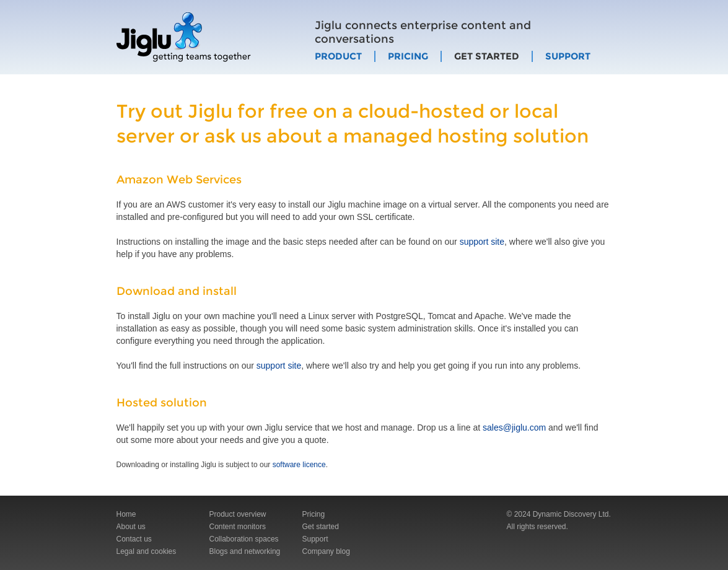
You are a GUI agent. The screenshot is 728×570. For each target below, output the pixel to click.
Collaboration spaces (244, 539)
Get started (487, 56)
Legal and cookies (147, 551)
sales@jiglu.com (514, 427)
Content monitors (238, 527)
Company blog (326, 551)
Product (338, 56)
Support (568, 56)
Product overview (238, 514)
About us (131, 527)
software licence (299, 465)
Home (126, 514)
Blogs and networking (245, 551)
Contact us (134, 539)
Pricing (408, 56)
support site (482, 242)
